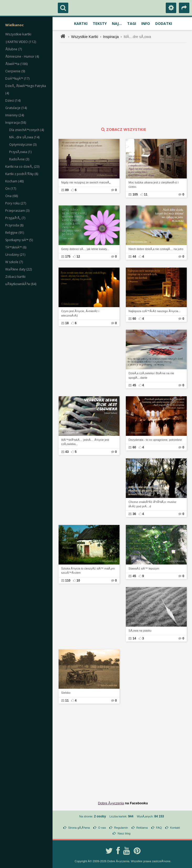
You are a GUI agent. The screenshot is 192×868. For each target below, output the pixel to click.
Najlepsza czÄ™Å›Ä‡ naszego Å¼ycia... (154, 311)
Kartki (81, 23)
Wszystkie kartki (18, 34)
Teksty (100, 23)
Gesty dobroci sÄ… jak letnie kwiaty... (85, 249)
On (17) (11, 189)
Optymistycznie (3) (23, 145)
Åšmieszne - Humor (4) (22, 56)
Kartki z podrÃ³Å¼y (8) (22, 174)
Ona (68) (12, 196)
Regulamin (121, 828)
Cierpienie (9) (15, 71)
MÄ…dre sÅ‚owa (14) (24, 137)
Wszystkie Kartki (85, 37)
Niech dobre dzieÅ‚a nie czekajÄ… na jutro (156, 249)
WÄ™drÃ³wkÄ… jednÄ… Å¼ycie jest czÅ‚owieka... (85, 442)
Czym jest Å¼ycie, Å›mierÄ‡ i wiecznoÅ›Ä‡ (80, 313)
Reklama (142, 828)
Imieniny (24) (15, 115)
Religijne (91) (15, 233)
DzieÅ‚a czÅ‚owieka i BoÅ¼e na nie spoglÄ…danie (151, 375)
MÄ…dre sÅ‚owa (137, 37)
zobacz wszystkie (123, 129)
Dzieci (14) (13, 101)
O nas (102, 828)
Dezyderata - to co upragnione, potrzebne (155, 440)
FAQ (159, 828)
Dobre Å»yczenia (111, 803)
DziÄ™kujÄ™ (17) (17, 78)
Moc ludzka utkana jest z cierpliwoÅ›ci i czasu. (154, 185)
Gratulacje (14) (16, 108)
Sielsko (66, 693)
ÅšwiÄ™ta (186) (16, 64)
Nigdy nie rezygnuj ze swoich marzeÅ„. (86, 182)
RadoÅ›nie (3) (19, 159)
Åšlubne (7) (14, 49)
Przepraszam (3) (17, 211)
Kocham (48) (14, 181)
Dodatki (164, 23)
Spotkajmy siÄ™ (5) (19, 240)
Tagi (132, 23)
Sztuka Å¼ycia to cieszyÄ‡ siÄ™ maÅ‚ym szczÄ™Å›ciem (88, 571)
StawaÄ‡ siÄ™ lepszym (144, 568)
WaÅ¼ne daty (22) (19, 269)
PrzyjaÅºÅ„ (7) (15, 218)
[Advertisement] (126, 85)
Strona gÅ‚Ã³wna (79, 828)
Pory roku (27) (16, 203)
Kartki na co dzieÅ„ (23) (22, 167)
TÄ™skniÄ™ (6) (16, 247)
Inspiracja (111, 37)
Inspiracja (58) (16, 123)
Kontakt (175, 828)
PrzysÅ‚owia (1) (20, 152)
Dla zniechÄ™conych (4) (27, 130)
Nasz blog (124, 833)
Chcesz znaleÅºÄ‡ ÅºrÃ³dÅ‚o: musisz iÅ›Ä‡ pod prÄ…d (152, 504)
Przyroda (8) (14, 225)
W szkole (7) (14, 262)
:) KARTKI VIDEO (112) (21, 42)
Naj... (117, 23)
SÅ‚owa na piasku (140, 631)
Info (146, 23)
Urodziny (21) (15, 255)
